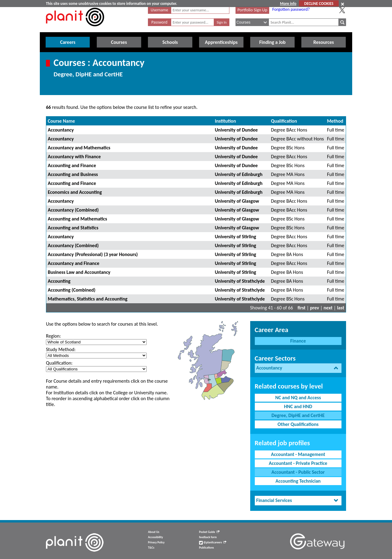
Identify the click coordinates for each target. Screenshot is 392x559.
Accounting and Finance (72, 165)
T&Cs (151, 548)
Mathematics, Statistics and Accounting (88, 299)
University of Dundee (236, 130)
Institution (225, 121)
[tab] (298, 368)
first (302, 308)
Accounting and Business (73, 174)
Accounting (59, 281)
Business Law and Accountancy (79, 272)
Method (335, 121)
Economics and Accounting (75, 192)
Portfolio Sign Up (252, 10)
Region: (53, 336)
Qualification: (59, 363)
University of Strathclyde (240, 281)
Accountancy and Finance (73, 263)
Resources (324, 42)
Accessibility (155, 537)
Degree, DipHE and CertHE (298, 415)
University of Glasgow (237, 201)
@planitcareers (213, 542)
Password (159, 22)
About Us (154, 532)
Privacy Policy (156, 542)
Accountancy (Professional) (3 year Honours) (93, 254)
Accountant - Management (298, 454)
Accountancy (61, 130)
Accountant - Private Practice (298, 463)
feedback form (208, 537)
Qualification (284, 121)
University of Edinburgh (239, 174)
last (341, 308)
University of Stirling (235, 237)
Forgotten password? (291, 9)
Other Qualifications (298, 424)
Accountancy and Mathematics (79, 148)
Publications (206, 548)
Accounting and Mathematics (77, 219)
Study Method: (61, 349)
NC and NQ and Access (298, 398)
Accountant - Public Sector (298, 472)
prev (315, 308)
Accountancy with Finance (74, 157)
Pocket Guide (209, 532)
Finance (298, 341)
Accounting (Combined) (72, 290)
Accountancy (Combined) (73, 210)
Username (159, 10)
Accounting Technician (298, 481)
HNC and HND (298, 406)
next (328, 308)
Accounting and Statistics (73, 228)
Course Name (61, 121)
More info (288, 4)
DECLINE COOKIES (319, 4)
